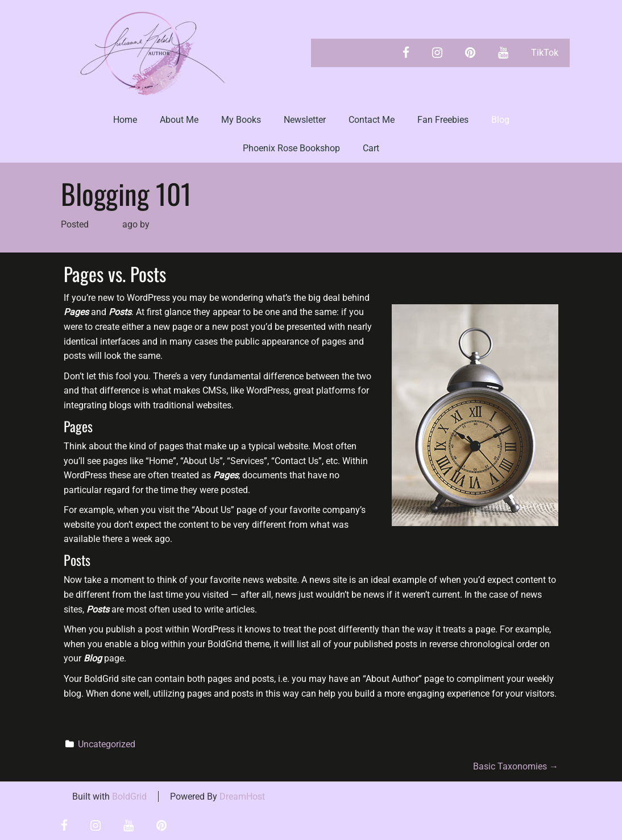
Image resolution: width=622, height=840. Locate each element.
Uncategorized (107, 744)
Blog (500, 120)
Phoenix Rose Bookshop (291, 148)
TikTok (545, 53)
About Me (179, 120)
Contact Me (372, 120)
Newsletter (305, 120)
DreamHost (242, 796)
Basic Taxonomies (516, 766)
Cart (371, 148)
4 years (105, 224)
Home (125, 120)
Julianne (169, 224)
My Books (241, 120)
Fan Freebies (443, 120)
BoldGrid (129, 796)
